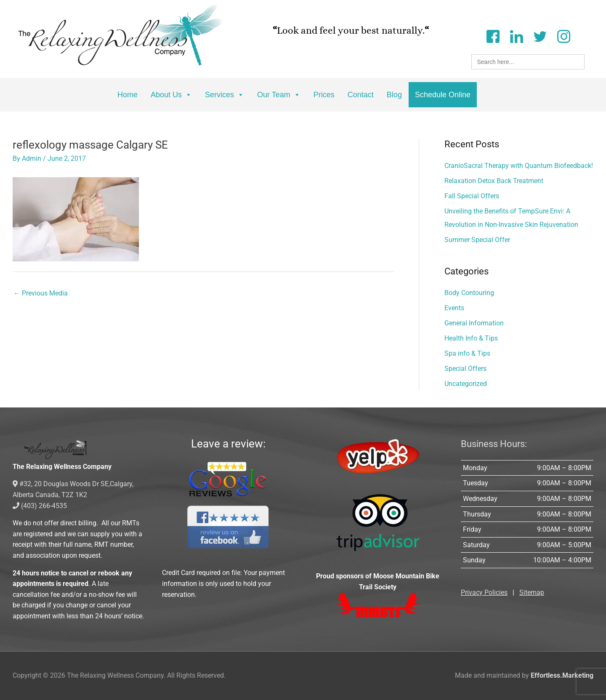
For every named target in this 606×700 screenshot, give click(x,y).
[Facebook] (493, 36)
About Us (171, 95)
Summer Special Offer (477, 240)
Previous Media (41, 293)
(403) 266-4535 (40, 506)
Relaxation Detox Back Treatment (494, 181)
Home (128, 95)
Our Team (279, 95)
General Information (474, 323)
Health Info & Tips (471, 338)
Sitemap (532, 592)
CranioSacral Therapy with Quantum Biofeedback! (519, 166)
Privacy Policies (484, 592)
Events (454, 308)
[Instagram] (563, 36)
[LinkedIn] (516, 36)
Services (225, 95)
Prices (324, 95)
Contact (361, 95)
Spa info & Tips (467, 353)
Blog (394, 95)
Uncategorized (466, 384)
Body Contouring (469, 293)
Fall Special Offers (472, 196)
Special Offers (465, 369)
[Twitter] (540, 36)
